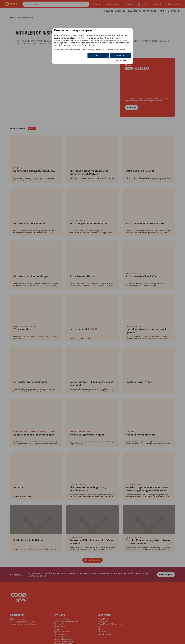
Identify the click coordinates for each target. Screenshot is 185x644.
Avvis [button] (98, 55)
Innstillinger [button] (121, 60)
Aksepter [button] (120, 55)
